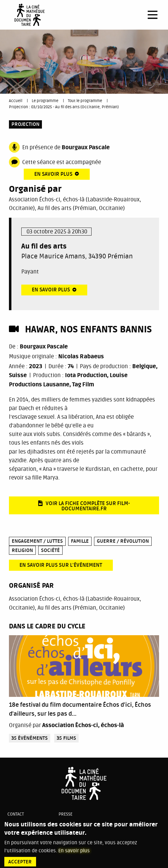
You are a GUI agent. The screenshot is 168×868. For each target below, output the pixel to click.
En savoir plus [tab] (53, 174)
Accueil (16, 101)
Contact (16, 814)
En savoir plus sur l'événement (61, 565)
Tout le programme (85, 101)
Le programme (45, 101)
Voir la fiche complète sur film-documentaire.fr (88, 506)
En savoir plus (74, 851)
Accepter (20, 862)
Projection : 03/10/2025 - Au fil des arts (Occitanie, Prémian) (64, 107)
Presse (66, 814)
